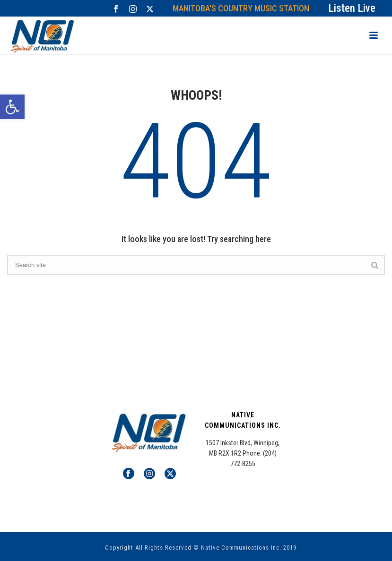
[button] (12, 107)
